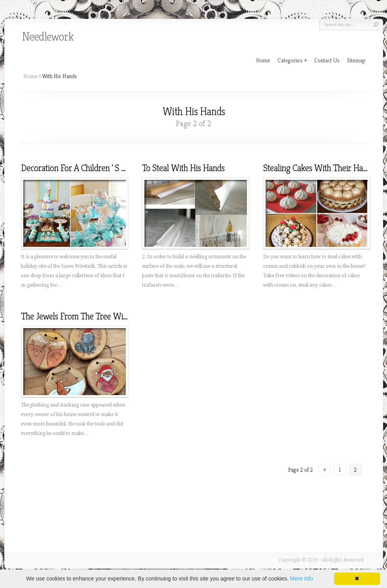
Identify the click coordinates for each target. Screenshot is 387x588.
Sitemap (356, 60)
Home (30, 76)
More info (301, 579)
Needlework (48, 37)
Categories (292, 60)
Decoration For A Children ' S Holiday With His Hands (112, 168)
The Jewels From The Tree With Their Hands (97, 316)
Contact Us (327, 60)
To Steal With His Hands (183, 168)
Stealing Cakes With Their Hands (319, 168)
